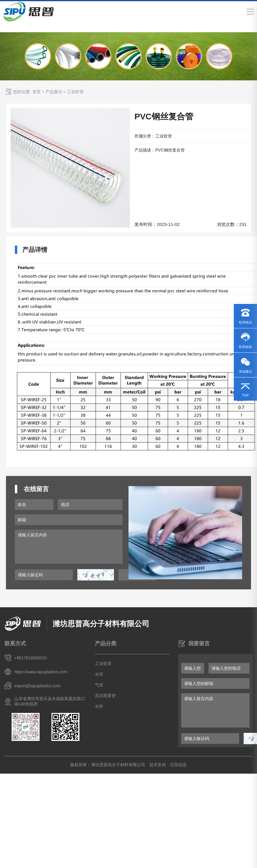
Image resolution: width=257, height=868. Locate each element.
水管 (99, 674)
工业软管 (75, 92)
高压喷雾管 (105, 696)
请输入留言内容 (69, 547)
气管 (99, 685)
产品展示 (54, 92)
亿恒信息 (178, 765)
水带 (99, 706)
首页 (37, 92)
